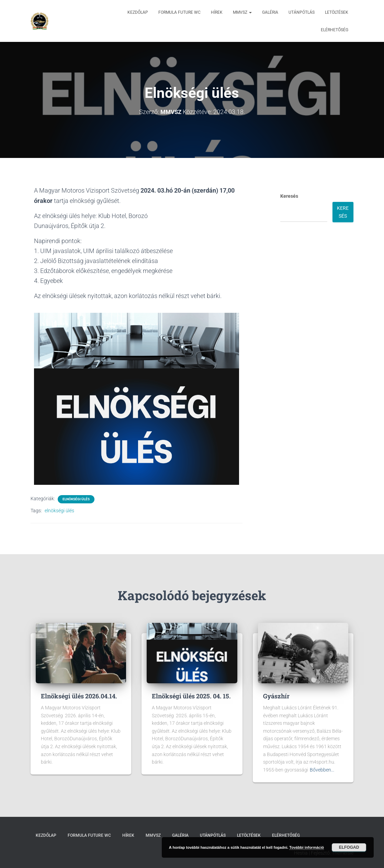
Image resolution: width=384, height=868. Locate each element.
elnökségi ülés (59, 510)
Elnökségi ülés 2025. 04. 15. (191, 696)
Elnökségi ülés (76, 499)
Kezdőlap (138, 12)
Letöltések (337, 12)
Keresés (289, 196)
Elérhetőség (335, 30)
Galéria (270, 12)
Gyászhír (276, 696)
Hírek (217, 12)
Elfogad (349, 847)
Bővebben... (322, 770)
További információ (307, 847)
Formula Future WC (179, 12)
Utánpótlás (302, 12)
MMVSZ (242, 12)
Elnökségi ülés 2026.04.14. (79, 696)
